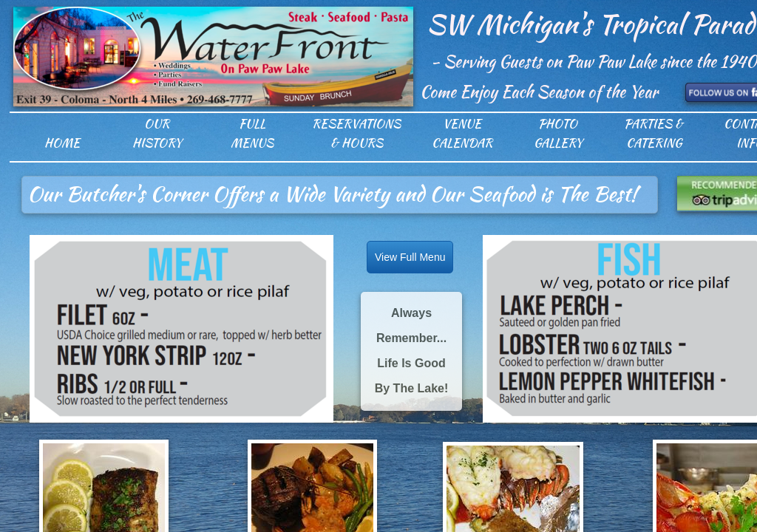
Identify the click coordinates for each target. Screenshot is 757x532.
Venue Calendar (462, 133)
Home (62, 143)
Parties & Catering (654, 133)
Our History (157, 133)
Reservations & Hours (356, 133)
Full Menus (252, 133)
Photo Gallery (558, 133)
